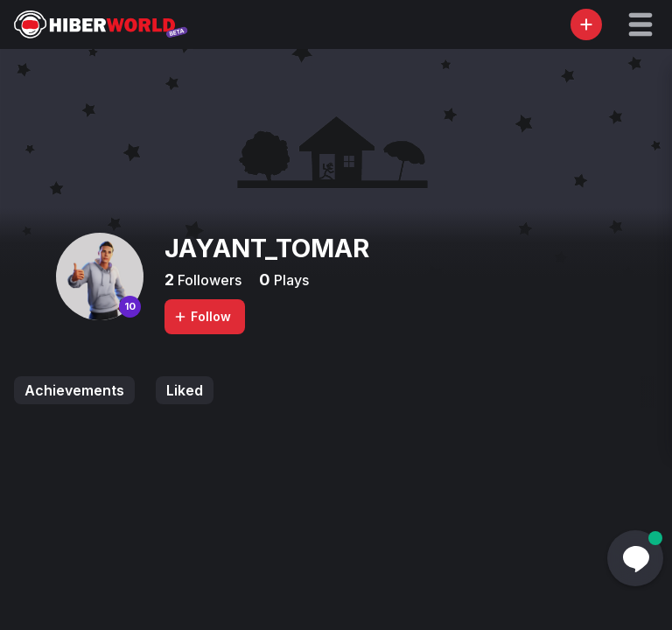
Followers (208, 280)
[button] (640, 24)
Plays (290, 280)
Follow (202, 316)
